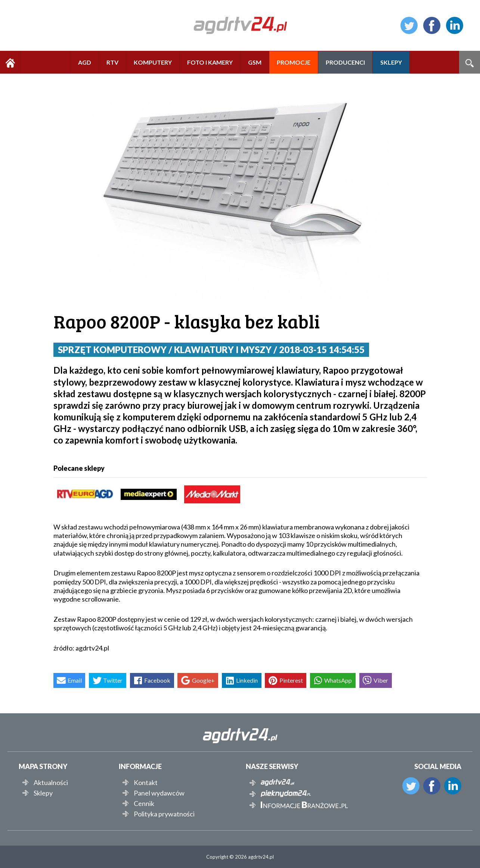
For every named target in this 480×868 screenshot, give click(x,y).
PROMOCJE (294, 62)
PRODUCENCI (345, 62)
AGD (85, 62)
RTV (112, 62)
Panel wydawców (159, 793)
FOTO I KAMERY (210, 62)
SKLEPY (391, 62)
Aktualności (51, 782)
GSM (255, 62)
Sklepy (43, 793)
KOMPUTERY (153, 62)
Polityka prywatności (164, 814)
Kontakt (146, 782)
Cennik (144, 803)
